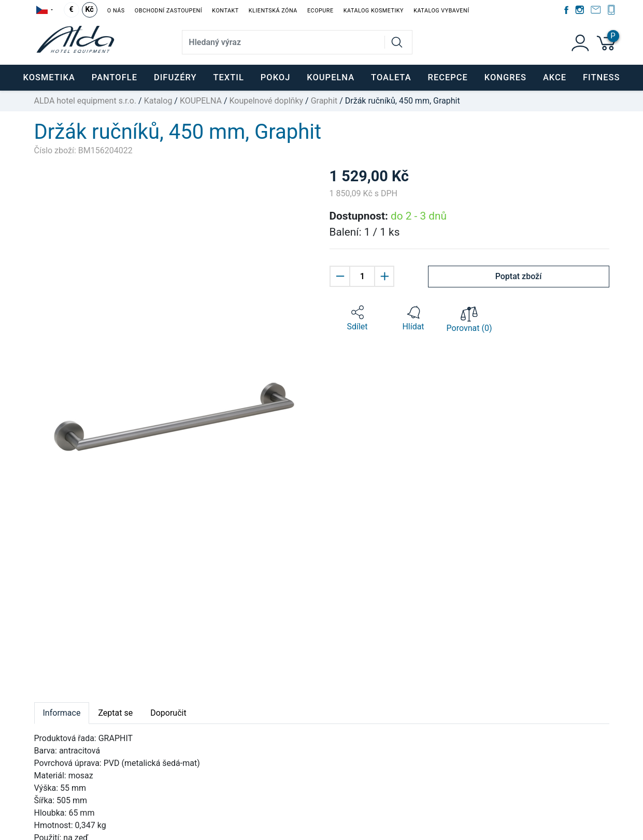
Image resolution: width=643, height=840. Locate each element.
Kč (89, 10)
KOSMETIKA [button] (49, 77)
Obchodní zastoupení (168, 11)
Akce (555, 77)
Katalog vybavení (441, 11)
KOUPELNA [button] (331, 77)
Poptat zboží (519, 276)
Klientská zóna (273, 11)
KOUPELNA (201, 101)
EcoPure (320, 11)
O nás (116, 11)
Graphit (324, 101)
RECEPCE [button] (448, 77)
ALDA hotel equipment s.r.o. (85, 101)
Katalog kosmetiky (374, 11)
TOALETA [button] (391, 77)
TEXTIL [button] (228, 77)
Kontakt (225, 11)
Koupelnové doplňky (266, 101)
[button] (358, 318)
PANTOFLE (115, 77)
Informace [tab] (62, 713)
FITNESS (601, 77)
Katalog (158, 101)
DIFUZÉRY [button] (175, 77)
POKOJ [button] (276, 77)
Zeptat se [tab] (115, 713)
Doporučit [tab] (168, 713)
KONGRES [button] (505, 77)
